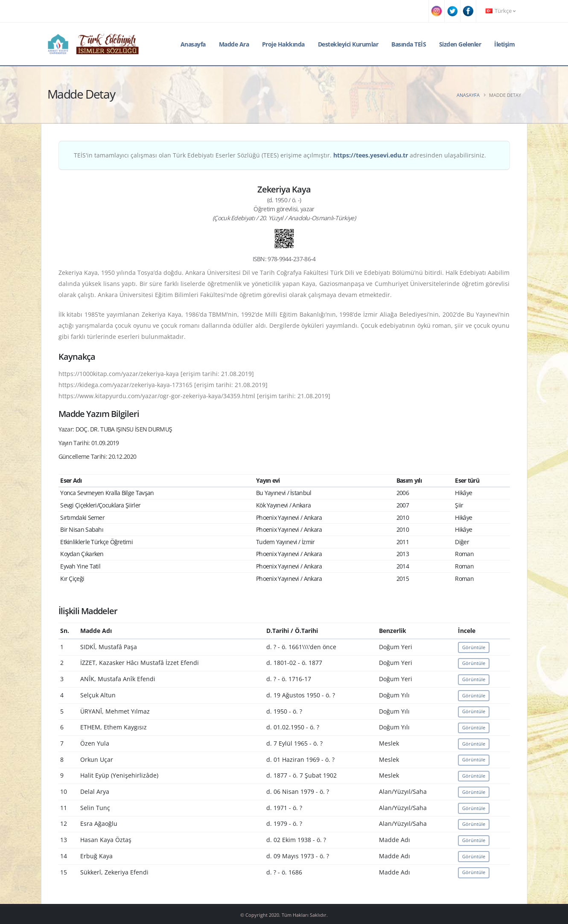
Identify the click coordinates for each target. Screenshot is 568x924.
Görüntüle (474, 647)
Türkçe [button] (501, 11)
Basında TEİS (409, 44)
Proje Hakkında (283, 44)
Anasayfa (193, 44)
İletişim (504, 44)
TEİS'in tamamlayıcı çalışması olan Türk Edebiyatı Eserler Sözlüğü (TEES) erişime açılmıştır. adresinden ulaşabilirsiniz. (280, 155)
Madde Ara (234, 44)
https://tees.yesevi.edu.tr (371, 155)
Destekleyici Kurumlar (348, 44)
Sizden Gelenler (460, 44)
